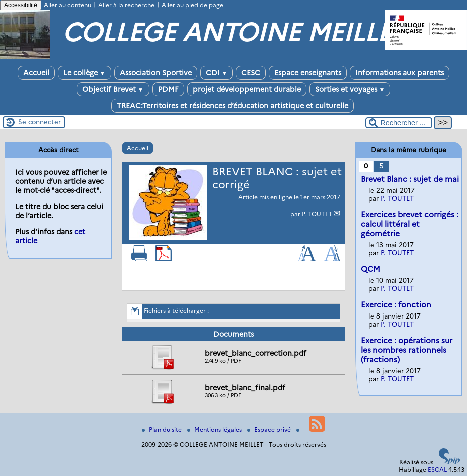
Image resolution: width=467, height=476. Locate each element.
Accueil (36, 73)
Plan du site (163, 430)
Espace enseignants (308, 73)
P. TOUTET (317, 214)
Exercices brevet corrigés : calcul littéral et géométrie (410, 224)
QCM (370, 269)
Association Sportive (156, 73)
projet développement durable (247, 89)
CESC (251, 73)
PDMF (168, 89)
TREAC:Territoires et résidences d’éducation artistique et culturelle (232, 106)
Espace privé (270, 430)
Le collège (85, 73)
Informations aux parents (400, 73)
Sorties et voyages (350, 89)
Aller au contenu (67, 5)
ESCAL (437, 470)
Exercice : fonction (396, 305)
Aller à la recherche (126, 5)
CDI (217, 73)
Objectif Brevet (113, 89)
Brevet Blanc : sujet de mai (410, 179)
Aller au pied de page (192, 5)
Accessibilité (21, 5)
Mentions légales (215, 430)
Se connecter (39, 122)
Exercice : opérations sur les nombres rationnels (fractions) (407, 350)
